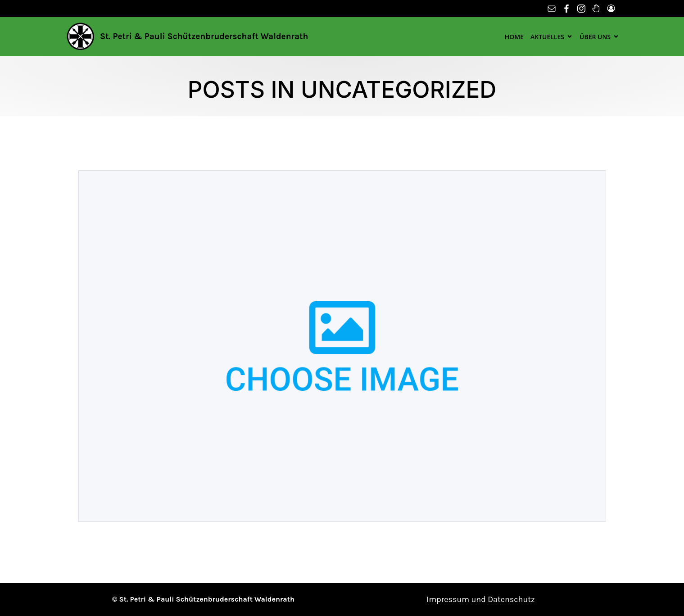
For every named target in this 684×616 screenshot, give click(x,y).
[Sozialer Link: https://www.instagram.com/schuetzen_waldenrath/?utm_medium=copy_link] (582, 9)
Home (514, 37)
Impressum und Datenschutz (480, 599)
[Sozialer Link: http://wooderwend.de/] (597, 9)
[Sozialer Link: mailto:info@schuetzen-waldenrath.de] (553, 9)
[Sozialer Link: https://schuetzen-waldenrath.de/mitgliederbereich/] (612, 9)
